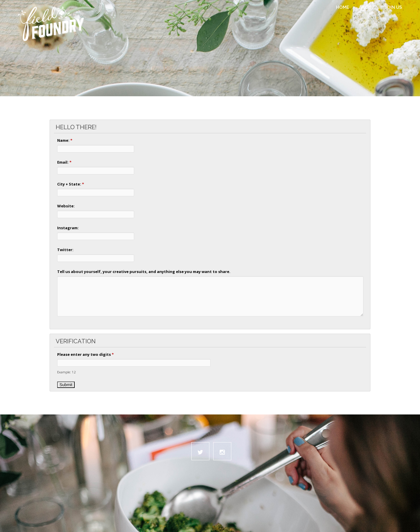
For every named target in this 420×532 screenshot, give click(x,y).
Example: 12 (66, 372)
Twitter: (65, 250)
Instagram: (68, 228)
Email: (64, 162)
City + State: (71, 184)
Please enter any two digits (85, 354)
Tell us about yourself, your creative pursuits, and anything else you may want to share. (144, 272)
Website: (66, 206)
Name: (65, 140)
